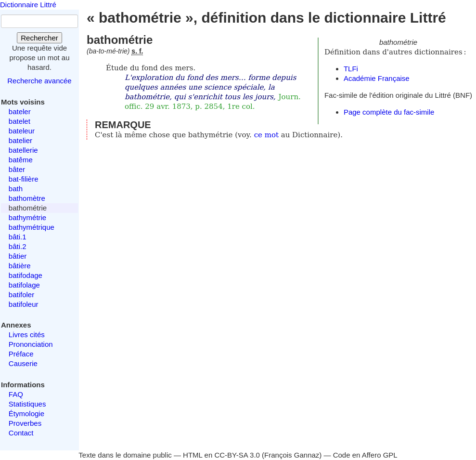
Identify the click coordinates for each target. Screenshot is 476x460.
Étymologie (26, 414)
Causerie (23, 363)
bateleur (22, 131)
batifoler (21, 295)
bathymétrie (27, 217)
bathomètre (27, 198)
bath (16, 189)
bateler (20, 112)
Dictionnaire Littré (28, 5)
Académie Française (377, 78)
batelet (19, 121)
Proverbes (25, 423)
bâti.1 (18, 237)
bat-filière (24, 179)
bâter (17, 169)
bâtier (18, 256)
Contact (21, 433)
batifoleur (24, 304)
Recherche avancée (39, 81)
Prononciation (31, 344)
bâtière (20, 266)
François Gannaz (292, 455)
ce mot (266, 135)
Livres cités (27, 335)
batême (21, 160)
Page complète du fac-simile (389, 112)
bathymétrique (32, 227)
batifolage (24, 285)
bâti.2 (18, 246)
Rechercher (39, 38)
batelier (20, 140)
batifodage (26, 275)
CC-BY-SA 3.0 (237, 455)
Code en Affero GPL (365, 455)
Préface (21, 354)
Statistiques (27, 404)
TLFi (351, 69)
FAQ (16, 394)
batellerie (23, 150)
